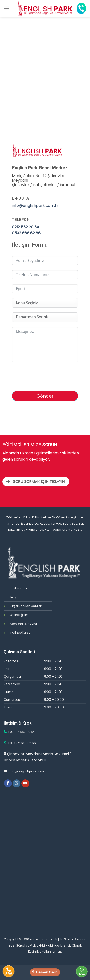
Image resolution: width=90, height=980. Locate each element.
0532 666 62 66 (26, 233)
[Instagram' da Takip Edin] (17, 784)
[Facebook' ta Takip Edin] (8, 784)
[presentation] (48, 376)
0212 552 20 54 (26, 227)
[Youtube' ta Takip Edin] (25, 784)
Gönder (45, 396)
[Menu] (6, 8)
